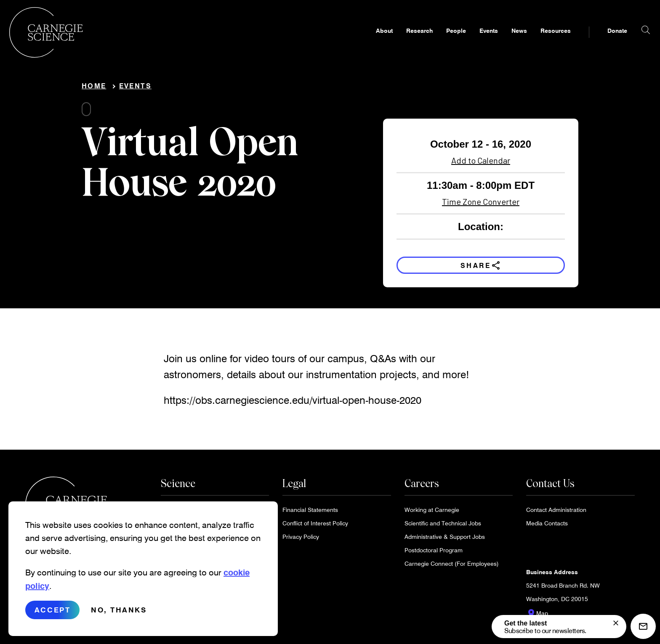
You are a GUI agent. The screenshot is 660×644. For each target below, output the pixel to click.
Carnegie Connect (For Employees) (452, 567)
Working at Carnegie (432, 513)
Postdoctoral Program (434, 553)
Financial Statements (310, 513)
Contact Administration (556, 513)
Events (473, 41)
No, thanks (119, 616)
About (368, 41)
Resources (540, 41)
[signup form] (616, 623)
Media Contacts (547, 526)
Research (403, 41)
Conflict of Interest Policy (315, 526)
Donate (601, 41)
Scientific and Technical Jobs (443, 526)
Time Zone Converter (481, 205)
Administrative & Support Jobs (445, 540)
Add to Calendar (481, 164)
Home (94, 89)
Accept (52, 616)
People (440, 41)
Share (481, 268)
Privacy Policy (301, 540)
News (503, 41)
